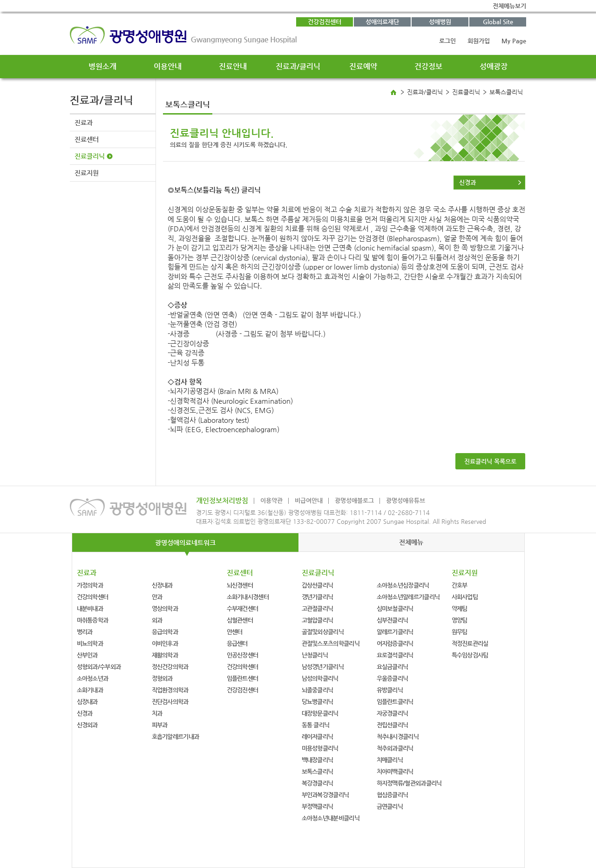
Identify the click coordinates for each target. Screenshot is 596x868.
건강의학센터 (93, 597)
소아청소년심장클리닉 (403, 585)
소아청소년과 (93, 678)
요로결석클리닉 (395, 655)
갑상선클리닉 (318, 585)
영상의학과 (165, 608)
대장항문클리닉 (320, 713)
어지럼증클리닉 (395, 643)
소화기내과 (90, 690)
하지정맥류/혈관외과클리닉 (409, 783)
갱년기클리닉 (318, 597)
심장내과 (87, 702)
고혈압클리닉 (318, 620)
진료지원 (87, 173)
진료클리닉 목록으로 (490, 461)
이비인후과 (165, 643)
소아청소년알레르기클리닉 (408, 597)
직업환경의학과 (170, 690)
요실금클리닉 (393, 667)
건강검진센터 (325, 22)
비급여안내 (309, 500)
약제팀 (460, 608)
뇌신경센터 (240, 585)
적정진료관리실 (470, 643)
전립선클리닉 (393, 725)
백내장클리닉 (318, 760)
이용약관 (271, 500)
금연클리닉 (390, 806)
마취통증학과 (93, 620)
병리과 (85, 632)
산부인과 (87, 655)
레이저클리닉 (318, 736)
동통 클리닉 (316, 725)
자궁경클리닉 (393, 713)
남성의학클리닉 (320, 678)
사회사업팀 (465, 597)
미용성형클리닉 (320, 748)
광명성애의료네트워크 (185, 542)
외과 (157, 620)
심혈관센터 (240, 620)
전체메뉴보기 (509, 6)
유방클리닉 (390, 690)
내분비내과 (90, 608)
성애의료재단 (382, 22)
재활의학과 (165, 655)
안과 (157, 597)
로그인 (447, 41)
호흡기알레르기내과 (176, 736)
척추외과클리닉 (395, 748)
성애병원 (440, 22)
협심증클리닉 (393, 795)
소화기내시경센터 (248, 597)
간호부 (460, 585)
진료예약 (363, 66)
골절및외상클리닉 (323, 632)
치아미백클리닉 (395, 771)
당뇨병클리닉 (318, 702)
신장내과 (162, 585)
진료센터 (87, 139)
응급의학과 (165, 632)
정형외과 (162, 678)
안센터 (235, 632)
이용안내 (168, 66)
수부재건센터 (243, 608)
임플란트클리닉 (395, 702)
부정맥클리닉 (318, 806)
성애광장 (494, 66)
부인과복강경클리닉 (325, 795)
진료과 (84, 122)
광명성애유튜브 (406, 500)
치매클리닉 (390, 760)
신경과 (467, 182)
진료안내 (233, 66)
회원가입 (479, 41)
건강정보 (428, 66)
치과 (157, 713)
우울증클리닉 (393, 678)
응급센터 (237, 643)
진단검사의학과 (170, 702)
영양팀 (460, 620)
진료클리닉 (90, 156)
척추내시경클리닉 (398, 736)
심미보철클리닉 (395, 608)
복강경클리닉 (318, 783)
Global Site (498, 22)
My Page (514, 41)
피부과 (160, 725)
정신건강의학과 (170, 667)
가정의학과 (90, 585)
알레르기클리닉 (395, 632)
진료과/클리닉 (298, 66)
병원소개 (102, 66)
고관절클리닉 (318, 608)
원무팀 (460, 632)
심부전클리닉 (393, 620)
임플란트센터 (243, 678)
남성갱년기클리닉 (323, 667)
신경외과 (87, 725)
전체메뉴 (411, 542)
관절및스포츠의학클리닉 (331, 643)
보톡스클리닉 (318, 771)
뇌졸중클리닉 (318, 690)
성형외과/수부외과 (99, 667)
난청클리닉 (315, 655)
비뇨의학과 (90, 643)
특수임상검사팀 (470, 655)
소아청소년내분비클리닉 (331, 818)
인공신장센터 (243, 655)
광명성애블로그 (354, 500)
